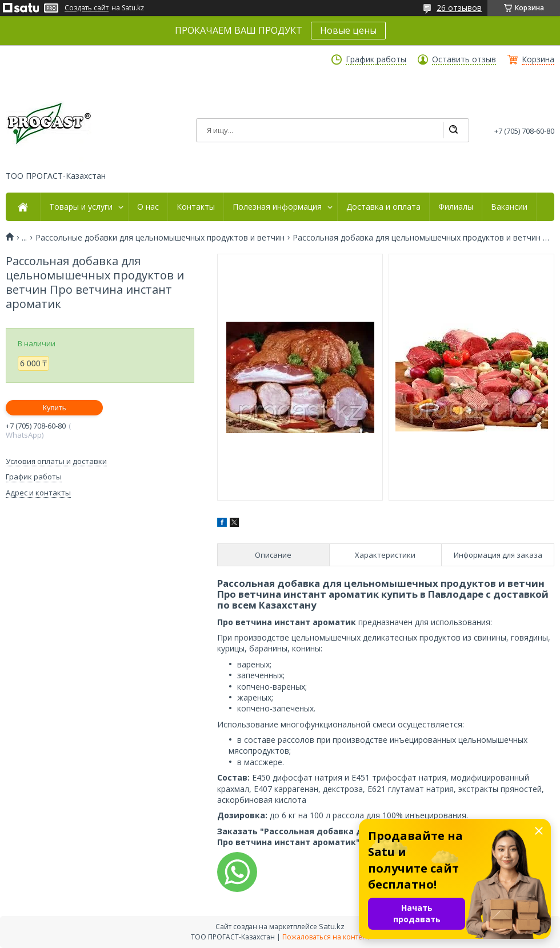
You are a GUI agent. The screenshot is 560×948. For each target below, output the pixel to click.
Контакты (196, 207)
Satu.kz (332, 926)
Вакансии (509, 207)
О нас (148, 207)
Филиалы (456, 207)
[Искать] (453, 130)
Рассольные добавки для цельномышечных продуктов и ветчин (160, 238)
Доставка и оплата (383, 207)
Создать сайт (87, 8)
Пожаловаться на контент (326, 937)
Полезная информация (277, 207)
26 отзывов (459, 8)
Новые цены (348, 30)
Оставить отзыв (464, 59)
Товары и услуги (81, 207)
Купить (54, 408)
